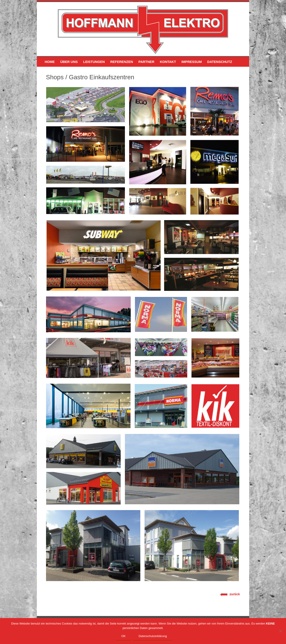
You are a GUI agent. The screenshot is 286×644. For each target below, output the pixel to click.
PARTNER (146, 62)
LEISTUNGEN (94, 62)
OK (123, 636)
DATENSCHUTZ (220, 62)
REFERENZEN (122, 62)
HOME (50, 62)
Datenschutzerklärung (153, 636)
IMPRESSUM (192, 62)
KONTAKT (168, 62)
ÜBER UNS (69, 62)
